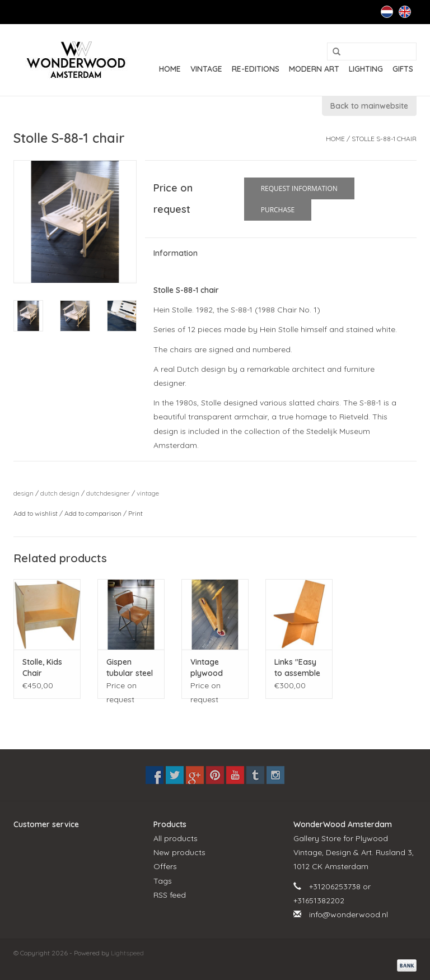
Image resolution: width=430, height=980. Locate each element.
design (24, 493)
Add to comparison (94, 513)
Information (176, 253)
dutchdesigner (108, 493)
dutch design (60, 493)
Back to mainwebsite (369, 106)
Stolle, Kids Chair (42, 668)
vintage (148, 493)
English (405, 12)
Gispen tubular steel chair (130, 668)
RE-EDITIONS (256, 69)
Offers (165, 866)
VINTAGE (206, 69)
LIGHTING (366, 69)
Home (170, 69)
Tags (163, 881)
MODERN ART (314, 69)
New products (179, 852)
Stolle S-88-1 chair (384, 139)
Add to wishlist (36, 513)
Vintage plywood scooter (207, 668)
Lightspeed (127, 953)
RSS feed (170, 895)
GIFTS (403, 69)
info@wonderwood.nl (349, 914)
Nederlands (387, 12)
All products (176, 838)
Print (135, 513)
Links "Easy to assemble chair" (297, 668)
